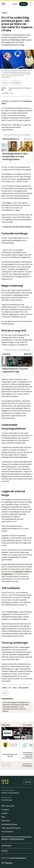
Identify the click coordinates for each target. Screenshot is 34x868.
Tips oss (28, 782)
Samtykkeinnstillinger (9, 824)
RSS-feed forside (8, 806)
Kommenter (16, 83)
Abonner (23, 4)
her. (30, 227)
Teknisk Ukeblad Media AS (18, 858)
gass (15, 688)
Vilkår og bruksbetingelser (11, 828)
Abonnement (17, 846)
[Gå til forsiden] (3, 4)
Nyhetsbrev (6, 821)
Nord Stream (24, 688)
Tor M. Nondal (7, 800)
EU (10, 688)
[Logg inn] (15, 4)
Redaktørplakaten (17, 839)
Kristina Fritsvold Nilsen (10, 793)
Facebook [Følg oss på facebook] (5, 810)
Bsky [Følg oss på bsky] (3, 817)
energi (5, 13)
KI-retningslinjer (7, 832)
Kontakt (17, 851)
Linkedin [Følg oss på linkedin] (4, 813)
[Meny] (31, 4)
